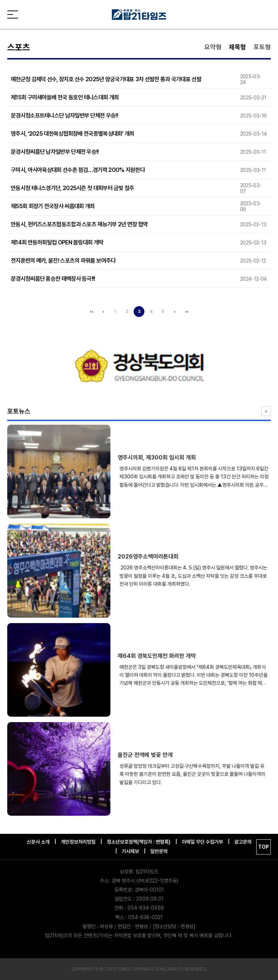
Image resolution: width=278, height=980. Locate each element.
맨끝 (187, 312)
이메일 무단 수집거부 (202, 842)
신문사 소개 (38, 842)
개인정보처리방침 (78, 842)
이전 (103, 312)
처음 (91, 312)
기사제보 (130, 851)
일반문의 (159, 851)
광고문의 (243, 842)
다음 (175, 312)
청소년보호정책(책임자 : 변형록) (139, 842)
